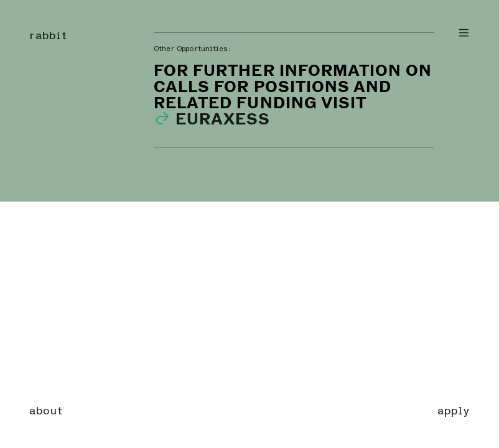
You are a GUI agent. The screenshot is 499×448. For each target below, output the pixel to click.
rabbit (48, 36)
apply (454, 411)
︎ (464, 33)
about (46, 411)
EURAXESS (212, 119)
